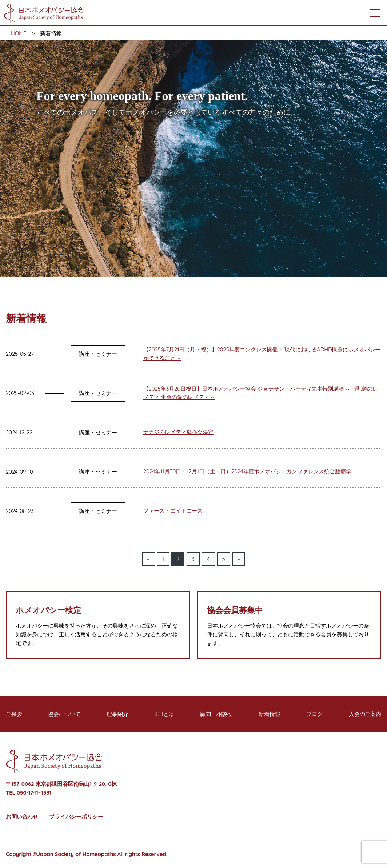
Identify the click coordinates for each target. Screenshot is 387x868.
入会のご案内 (365, 714)
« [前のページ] (149, 559)
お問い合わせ (22, 817)
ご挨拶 (14, 714)
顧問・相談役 (216, 714)
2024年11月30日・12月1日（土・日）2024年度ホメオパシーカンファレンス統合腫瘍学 (247, 471)
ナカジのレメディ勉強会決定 (178, 432)
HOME (19, 33)
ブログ (314, 714)
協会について (64, 714)
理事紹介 (117, 714)
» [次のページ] (239, 559)
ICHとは (164, 714)
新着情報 (269, 714)
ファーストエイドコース (173, 511)
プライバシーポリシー (76, 817)
